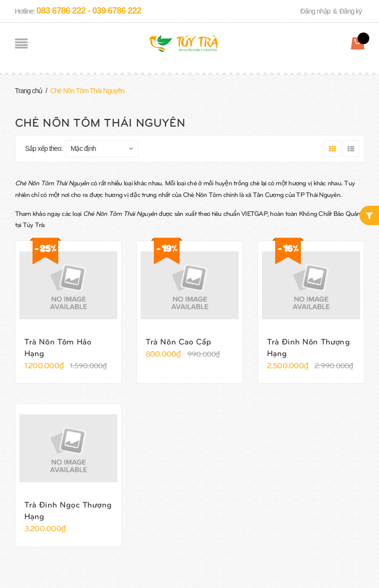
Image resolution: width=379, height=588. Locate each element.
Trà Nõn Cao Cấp (179, 341)
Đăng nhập (315, 11)
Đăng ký (350, 11)
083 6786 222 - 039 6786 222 (89, 11)
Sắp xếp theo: (44, 148)
